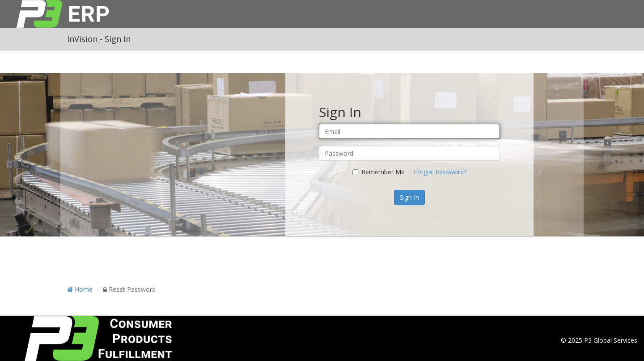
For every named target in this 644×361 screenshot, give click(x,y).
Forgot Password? (440, 172)
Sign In (409, 197)
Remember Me (379, 172)
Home (80, 289)
